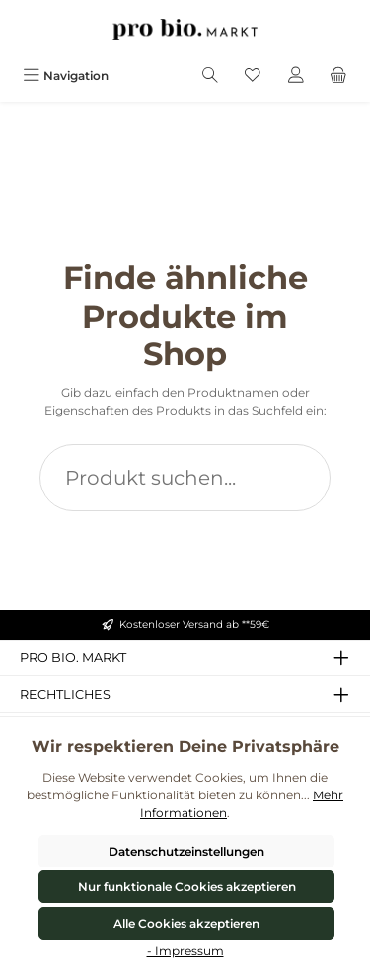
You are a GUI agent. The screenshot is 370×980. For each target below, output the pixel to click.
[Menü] (66, 75)
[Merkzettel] (253, 75)
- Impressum (185, 951)
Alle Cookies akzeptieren (186, 923)
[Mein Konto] (296, 75)
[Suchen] (210, 75)
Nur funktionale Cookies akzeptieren (187, 887)
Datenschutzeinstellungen (186, 851)
